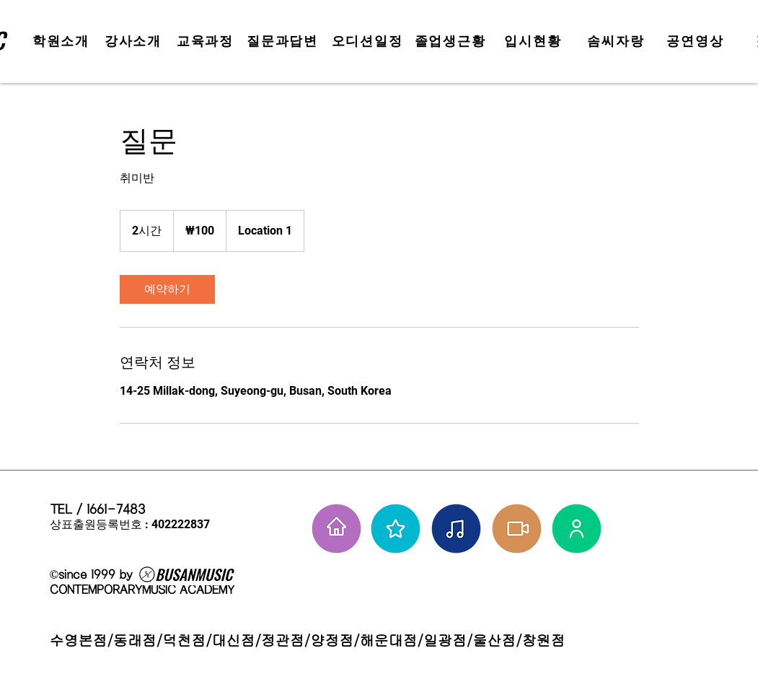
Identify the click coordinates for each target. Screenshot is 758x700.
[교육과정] (207, 41)
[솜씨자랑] (618, 41)
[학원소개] (63, 41)
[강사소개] (135, 41)
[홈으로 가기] (336, 529)
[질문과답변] (284, 41)
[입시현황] (535, 41)
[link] (167, 289)
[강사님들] (577, 529)
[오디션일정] (369, 41)
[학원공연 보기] (517, 529)
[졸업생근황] (452, 41)
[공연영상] (697, 41)
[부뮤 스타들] (396, 529)
